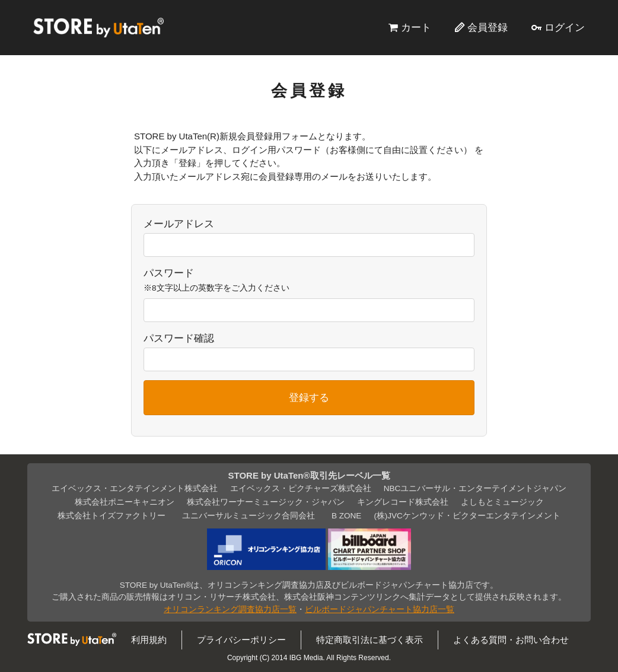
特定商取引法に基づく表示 (369, 640)
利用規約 (149, 640)
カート (416, 27)
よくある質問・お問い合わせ (511, 640)
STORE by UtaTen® (98, 27)
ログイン (565, 27)
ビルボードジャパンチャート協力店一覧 (380, 609)
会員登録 (488, 27)
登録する (309, 397)
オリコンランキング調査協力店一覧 (230, 609)
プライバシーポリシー (241, 640)
